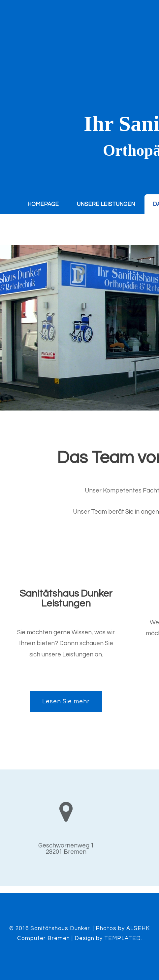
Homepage (43, 204)
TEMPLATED (123, 938)
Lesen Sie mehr (66, 702)
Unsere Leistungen (106, 204)
